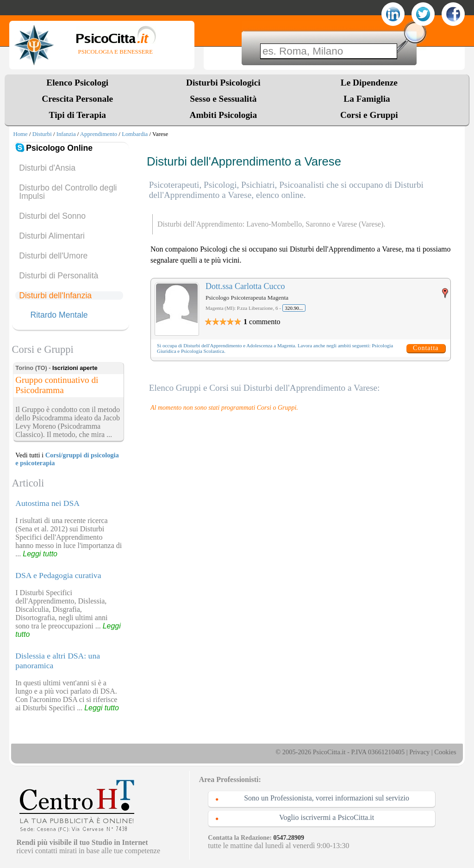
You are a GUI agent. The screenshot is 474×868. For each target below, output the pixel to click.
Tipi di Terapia (78, 115)
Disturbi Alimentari (52, 236)
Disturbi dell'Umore (53, 256)
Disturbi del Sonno (52, 216)
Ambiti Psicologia (223, 115)
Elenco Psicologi (77, 83)
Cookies (445, 752)
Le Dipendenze (369, 83)
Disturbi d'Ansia (47, 168)
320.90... (294, 308)
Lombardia (135, 134)
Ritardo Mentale (59, 315)
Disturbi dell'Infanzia (55, 295)
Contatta (426, 348)
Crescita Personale (77, 99)
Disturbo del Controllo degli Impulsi (68, 192)
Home (20, 134)
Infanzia (66, 134)
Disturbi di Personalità (59, 276)
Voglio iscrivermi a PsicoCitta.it (327, 817)
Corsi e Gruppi (369, 115)
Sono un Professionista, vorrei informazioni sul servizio (327, 798)
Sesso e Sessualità (223, 99)
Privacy (419, 752)
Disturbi (42, 134)
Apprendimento (99, 134)
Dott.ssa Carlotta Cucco (245, 286)
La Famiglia (369, 99)
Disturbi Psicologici (223, 83)
